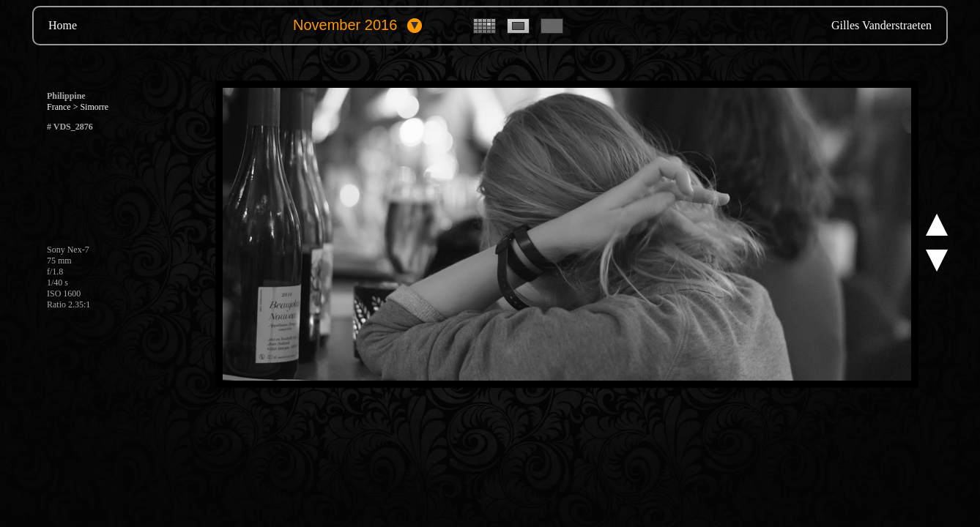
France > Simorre (78, 107)
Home (63, 25)
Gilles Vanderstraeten (881, 25)
